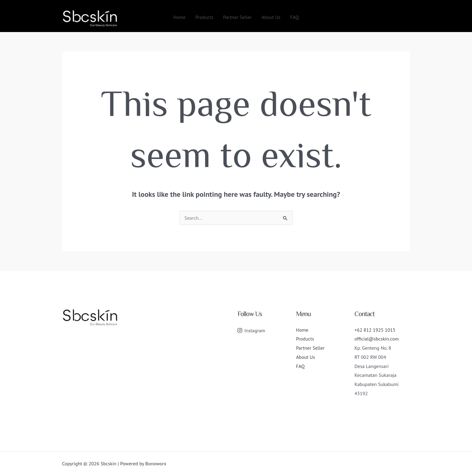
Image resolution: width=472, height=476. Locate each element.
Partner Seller (237, 17)
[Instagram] (251, 330)
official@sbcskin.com (377, 339)
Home (179, 17)
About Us (271, 17)
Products (204, 17)
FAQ (294, 17)
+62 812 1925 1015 (375, 330)
